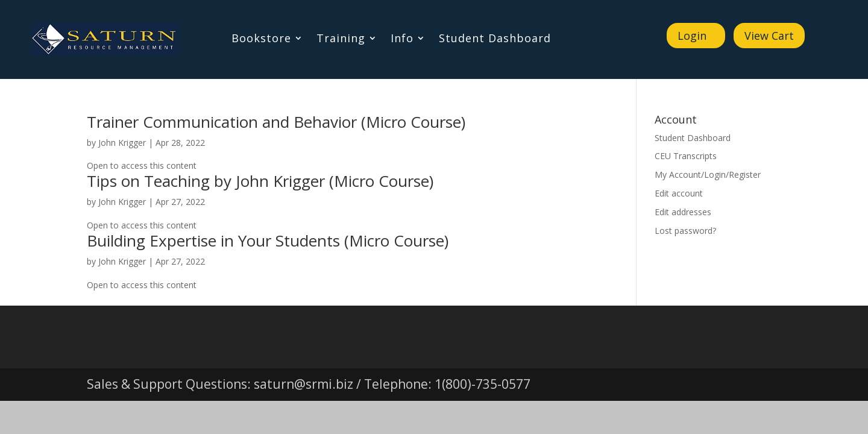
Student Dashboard (495, 39)
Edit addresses (683, 212)
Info (402, 39)
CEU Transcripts (686, 156)
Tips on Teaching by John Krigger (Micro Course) (260, 181)
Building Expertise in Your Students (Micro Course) (268, 241)
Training (341, 39)
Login (692, 36)
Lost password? (685, 231)
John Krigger (122, 143)
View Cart (769, 36)
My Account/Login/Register (708, 175)
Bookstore (261, 39)
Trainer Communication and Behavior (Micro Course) (276, 122)
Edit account (679, 193)
